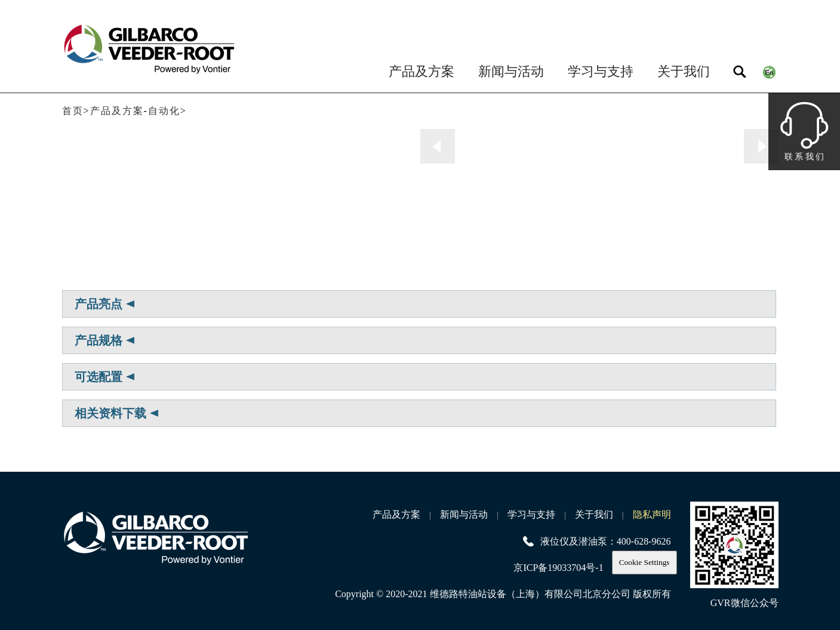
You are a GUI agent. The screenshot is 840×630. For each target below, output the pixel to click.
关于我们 (684, 71)
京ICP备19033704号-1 (558, 568)
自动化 (164, 111)
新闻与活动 (511, 71)
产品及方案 (421, 71)
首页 (73, 111)
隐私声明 (652, 514)
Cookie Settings (644, 562)
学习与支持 (601, 71)
